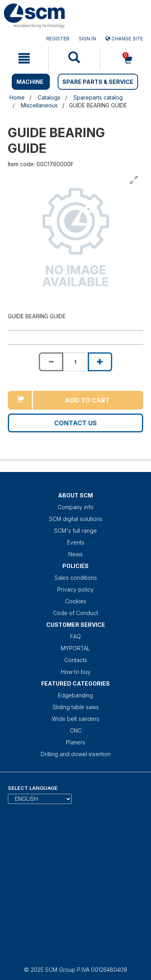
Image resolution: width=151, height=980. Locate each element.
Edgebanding (75, 695)
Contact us (75, 423)
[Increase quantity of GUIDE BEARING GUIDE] (100, 362)
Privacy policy (75, 589)
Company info (76, 507)
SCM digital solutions (76, 519)
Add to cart (87, 400)
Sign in (87, 39)
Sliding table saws (76, 707)
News (75, 554)
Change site (124, 39)
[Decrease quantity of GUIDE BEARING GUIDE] (51, 362)
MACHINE (30, 82)
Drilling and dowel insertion (76, 754)
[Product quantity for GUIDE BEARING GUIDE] (75, 362)
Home (17, 97)
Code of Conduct (75, 613)
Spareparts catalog (98, 97)
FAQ (75, 636)
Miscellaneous (39, 105)
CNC (76, 730)
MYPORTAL (75, 648)
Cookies (76, 601)
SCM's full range (75, 531)
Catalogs (49, 97)
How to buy (76, 672)
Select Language (33, 788)
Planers (75, 742)
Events (76, 542)
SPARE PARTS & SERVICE (98, 82)
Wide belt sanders (75, 719)
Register (58, 39)
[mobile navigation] (24, 58)
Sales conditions (76, 578)
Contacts (76, 660)
